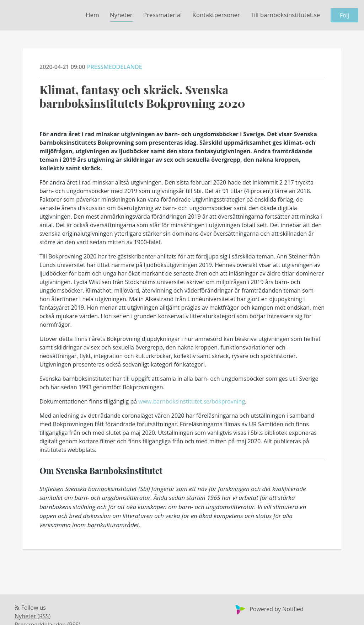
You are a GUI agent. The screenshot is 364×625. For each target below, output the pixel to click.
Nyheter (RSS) (33, 616)
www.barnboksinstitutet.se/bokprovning (192, 401)
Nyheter (121, 15)
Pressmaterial (163, 15)
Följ (344, 15)
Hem (92, 15)
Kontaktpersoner (216, 15)
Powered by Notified (269, 609)
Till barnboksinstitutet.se (285, 15)
